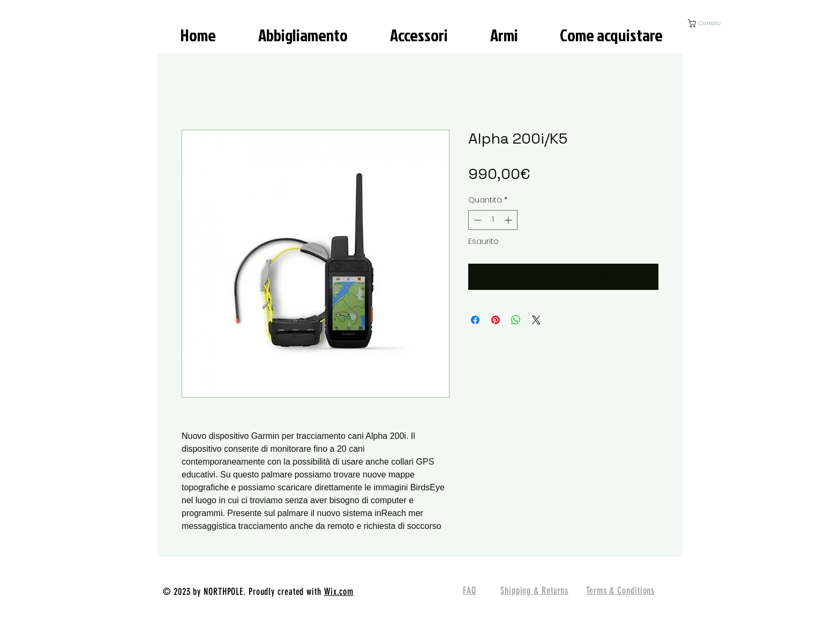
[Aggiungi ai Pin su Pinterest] (496, 320)
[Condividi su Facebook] (475, 320)
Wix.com (339, 592)
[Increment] (509, 220)
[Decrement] (477, 220)
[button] (714, 23)
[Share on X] (536, 320)
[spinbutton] (493, 220)
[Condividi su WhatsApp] (516, 320)
